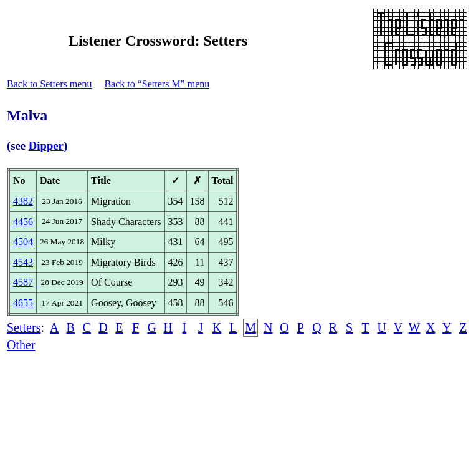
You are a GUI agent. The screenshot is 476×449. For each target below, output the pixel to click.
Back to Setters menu (49, 84)
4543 (23, 262)
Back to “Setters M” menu (157, 84)
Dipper (46, 146)
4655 (23, 303)
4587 (23, 282)
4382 (23, 201)
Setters (24, 327)
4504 (23, 242)
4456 (23, 222)
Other (21, 345)
